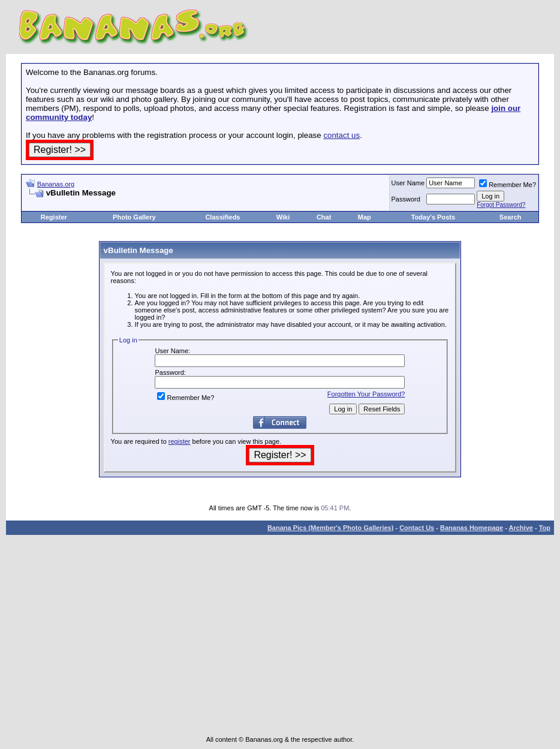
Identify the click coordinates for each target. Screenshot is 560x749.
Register (54, 217)
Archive (521, 528)
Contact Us (417, 528)
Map (365, 217)
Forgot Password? (501, 205)
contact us (341, 135)
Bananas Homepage (472, 528)
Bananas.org (56, 184)
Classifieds (222, 217)
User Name (408, 183)
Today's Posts (433, 217)
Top (545, 528)
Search (511, 217)
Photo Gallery (134, 217)
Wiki (283, 217)
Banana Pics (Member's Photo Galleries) (330, 528)
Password (406, 199)
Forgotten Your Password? (366, 394)
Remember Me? (508, 185)
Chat (324, 217)
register (180, 441)
